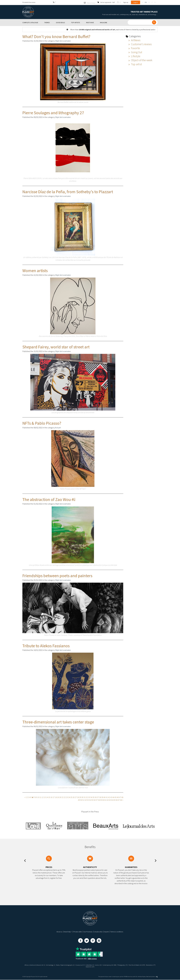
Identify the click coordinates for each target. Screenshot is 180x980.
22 (65, 797)
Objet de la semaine (63, 41)
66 (117, 800)
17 (54, 797)
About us (59, 932)
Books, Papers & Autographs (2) (68, 965)
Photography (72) (132, 965)
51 (83, 800)
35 (93, 797)
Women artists (35, 270)
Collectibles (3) (95, 965)
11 (40, 797)
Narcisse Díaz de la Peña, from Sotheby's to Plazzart (68, 192)
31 (85, 797)
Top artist (135, 64)
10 (38, 797)
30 (82, 797)
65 (114, 800)
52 (86, 800)
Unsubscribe (98, 932)
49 (79, 800)
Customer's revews (140, 44)
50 (81, 800)
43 (111, 797)
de (149, 2)
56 (94, 800)
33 (89, 797)
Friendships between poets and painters (57, 576)
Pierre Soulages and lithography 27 (53, 113)
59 (101, 800)
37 (98, 797)
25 (71, 797)
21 (62, 797)
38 (100, 797)
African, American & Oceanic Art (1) (34, 965)
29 (80, 797)
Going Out (135, 52)
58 (99, 800)
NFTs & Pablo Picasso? (42, 423)
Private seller (78, 932)
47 (120, 797)
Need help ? (68, 932)
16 (51, 797)
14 (47, 797)
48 (122, 797)
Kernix (155, 977)
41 (107, 797)
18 (56, 797)
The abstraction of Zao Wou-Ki (49, 499)
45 (116, 797)
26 (74, 797)
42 (109, 797)
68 (121, 800)
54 (90, 800)
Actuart (58, 427)
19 (58, 797)
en (146, 2)
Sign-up (126, 2)
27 (76, 797)
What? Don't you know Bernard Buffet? (56, 36)
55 (92, 800)
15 (49, 797)
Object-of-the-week (140, 60)
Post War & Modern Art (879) (148, 965)
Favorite (134, 48)
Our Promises (88, 932)
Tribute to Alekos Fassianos (46, 646)
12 (43, 797)
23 (67, 797)
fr (142, 2)
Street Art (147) (96, 967)
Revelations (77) (85, 967)
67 (119, 800)
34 (91, 797)
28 (78, 797)
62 (108, 800)
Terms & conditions (117, 932)
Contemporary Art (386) (118, 965)
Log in (136, 2)
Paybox (144, 977)
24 (69, 797)
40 (105, 797)
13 (45, 797)
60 (103, 800)
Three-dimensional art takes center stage (58, 722)
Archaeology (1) (52, 965)
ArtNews (134, 40)
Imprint (106, 932)
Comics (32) (105, 965)
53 (88, 800)
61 (106, 800)
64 (112, 800)
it (152, 2)
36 (96, 797)
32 (87, 797)
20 (60, 797)
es (155, 2)
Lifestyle (134, 56)
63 (110, 800)
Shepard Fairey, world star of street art (56, 347)
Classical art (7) (85, 965)
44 (113, 797)
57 (97, 800)
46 (118, 797)
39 (102, 797)
